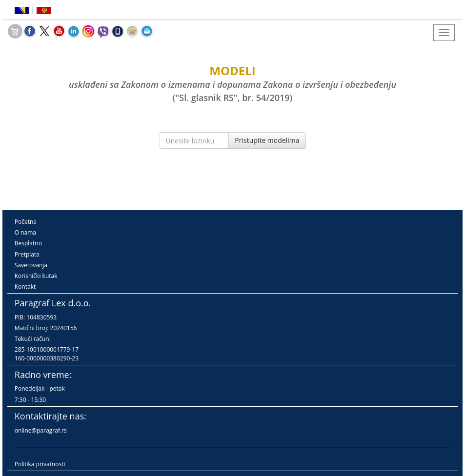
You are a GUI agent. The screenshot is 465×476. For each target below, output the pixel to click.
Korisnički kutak (36, 276)
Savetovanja (31, 265)
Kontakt (25, 287)
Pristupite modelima (267, 140)
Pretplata (27, 254)
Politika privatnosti (40, 464)
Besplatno (28, 243)
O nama (25, 232)
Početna (26, 222)
